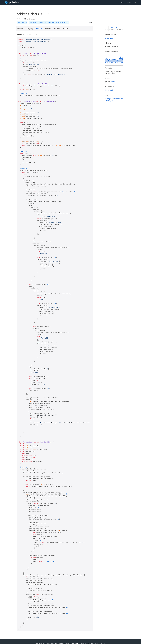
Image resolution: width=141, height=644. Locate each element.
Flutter (24, 22)
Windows (65, 22)
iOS (45, 22)
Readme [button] (20, 29)
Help (128, 2)
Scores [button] (66, 29)
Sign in (122, 2)
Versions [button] (57, 29)
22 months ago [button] (29, 19)
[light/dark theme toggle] (135, 2)
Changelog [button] (29, 29)
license (112, 82)
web (59, 22)
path (112, 90)
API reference (109, 38)
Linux (49, 22)
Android (40, 22)
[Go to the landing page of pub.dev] (12, 2)
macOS (54, 22)
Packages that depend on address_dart (114, 100)
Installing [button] (48, 29)
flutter (107, 90)
